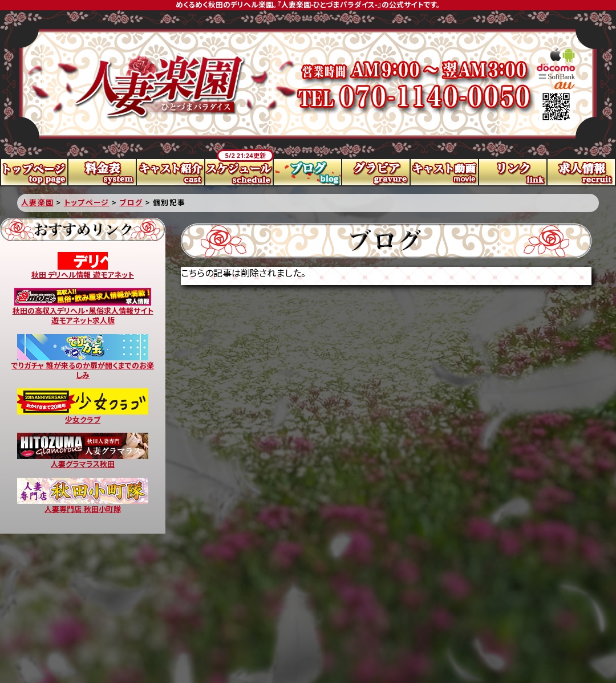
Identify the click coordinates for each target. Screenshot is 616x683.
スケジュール (240, 172)
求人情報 (582, 172)
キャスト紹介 (171, 172)
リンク (513, 172)
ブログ (308, 172)
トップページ (34, 172)
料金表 (103, 172)
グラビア (376, 172)
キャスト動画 (445, 172)
